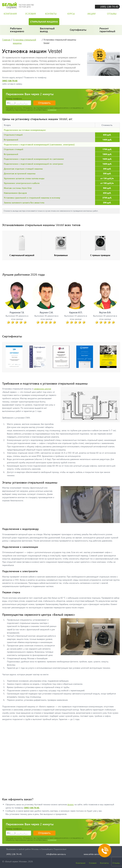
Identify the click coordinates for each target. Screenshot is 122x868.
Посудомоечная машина (82, 22)
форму (71, 804)
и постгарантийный (108, 31)
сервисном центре (42, 389)
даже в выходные (18, 31)
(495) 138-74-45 (109, 7)
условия (30, 14)
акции (91, 14)
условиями (52, 110)
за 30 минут (47, 31)
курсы (71, 14)
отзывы (112, 14)
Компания (81, 863)
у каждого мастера (78, 31)
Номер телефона (14, 98)
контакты (51, 14)
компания (10, 14)
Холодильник (13, 22)
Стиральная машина (44, 22)
